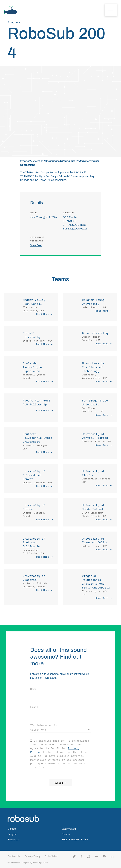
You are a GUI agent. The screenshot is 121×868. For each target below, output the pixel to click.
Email (34, 707)
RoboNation (52, 856)
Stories (66, 834)
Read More (45, 314)
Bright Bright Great (40, 863)
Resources (14, 840)
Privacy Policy (32, 856)
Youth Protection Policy (75, 840)
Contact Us (14, 856)
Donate (12, 829)
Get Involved (69, 829)
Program (12, 834)
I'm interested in (44, 725)
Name (33, 689)
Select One (38, 730)
